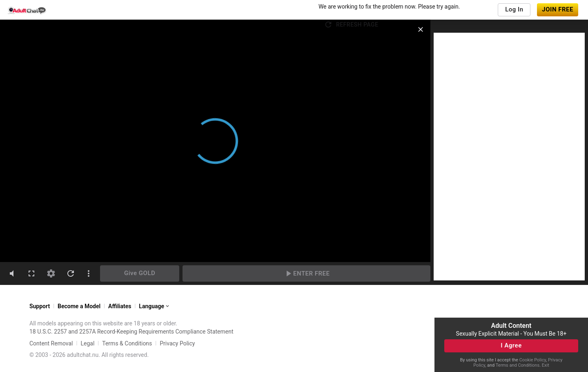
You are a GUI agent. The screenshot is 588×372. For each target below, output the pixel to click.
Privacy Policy (177, 343)
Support (40, 306)
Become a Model (79, 306)
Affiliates (120, 306)
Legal (87, 343)
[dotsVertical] (89, 273)
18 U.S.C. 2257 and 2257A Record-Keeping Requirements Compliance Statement (131, 332)
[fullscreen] (31, 273)
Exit (546, 365)
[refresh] (71, 273)
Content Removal (51, 343)
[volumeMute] (12, 273)
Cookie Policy (533, 360)
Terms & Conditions (127, 343)
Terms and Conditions (518, 365)
